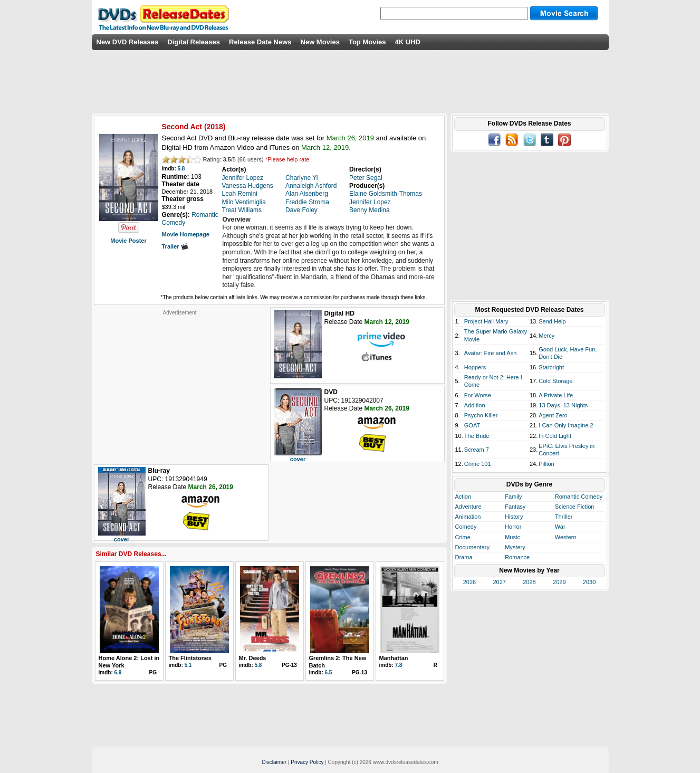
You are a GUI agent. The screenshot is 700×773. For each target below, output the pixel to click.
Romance (517, 557)
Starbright (551, 367)
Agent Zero (553, 415)
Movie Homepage (186, 234)
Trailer (175, 246)
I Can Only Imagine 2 (566, 425)
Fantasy (515, 507)
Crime (463, 537)
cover (298, 459)
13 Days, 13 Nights (563, 405)
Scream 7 (477, 450)
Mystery (515, 547)
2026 (469, 582)
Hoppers (475, 367)
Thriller (564, 517)
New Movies (320, 42)
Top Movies (367, 42)
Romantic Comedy (579, 497)
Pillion (546, 464)
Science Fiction (575, 507)
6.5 (329, 672)
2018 (215, 127)
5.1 (188, 665)
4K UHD (407, 42)
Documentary (472, 547)
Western (566, 537)
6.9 (118, 672)
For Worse (478, 395)
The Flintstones (190, 658)
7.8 (399, 665)
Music (512, 537)
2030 (589, 582)
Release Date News (260, 42)
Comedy (466, 527)
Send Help (552, 321)
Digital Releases (194, 42)
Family (513, 497)
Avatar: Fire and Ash (490, 353)
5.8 (181, 169)
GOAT (472, 425)
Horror (513, 527)
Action (463, 497)
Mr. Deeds (253, 658)
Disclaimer (274, 762)
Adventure (468, 507)
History (514, 517)
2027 (499, 582)
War (560, 527)
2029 (559, 582)
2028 (529, 582)
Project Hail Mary (486, 321)
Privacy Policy (307, 762)
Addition (475, 405)
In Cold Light (555, 436)
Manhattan (394, 658)
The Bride (477, 436)
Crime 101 (478, 464)
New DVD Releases (128, 42)
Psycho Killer (481, 415)
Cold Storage (555, 381)
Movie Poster (128, 241)
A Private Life (556, 395)
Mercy (546, 336)
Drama (464, 557)
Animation (468, 517)
